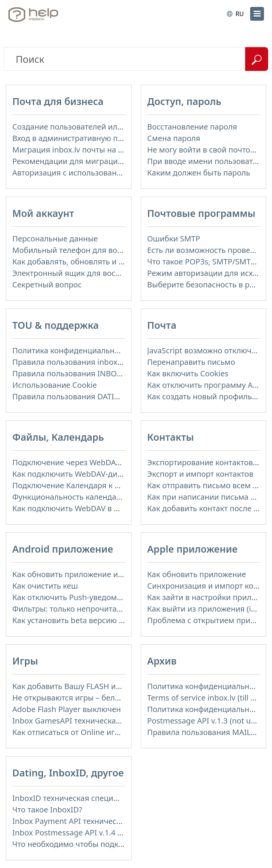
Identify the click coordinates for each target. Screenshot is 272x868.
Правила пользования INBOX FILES (77, 373)
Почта (162, 325)
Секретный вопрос (47, 285)
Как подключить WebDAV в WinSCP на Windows (100, 508)
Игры (25, 661)
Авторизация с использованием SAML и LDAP (97, 173)
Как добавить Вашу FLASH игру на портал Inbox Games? (116, 686)
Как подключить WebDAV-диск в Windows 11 (95, 474)
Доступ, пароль (184, 101)
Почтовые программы (201, 213)
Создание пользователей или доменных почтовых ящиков (122, 127)
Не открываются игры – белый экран (81, 698)
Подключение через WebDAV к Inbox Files (90, 462)
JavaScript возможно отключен (204, 350)
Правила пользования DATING (69, 396)
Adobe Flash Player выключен (67, 709)
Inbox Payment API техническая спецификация (99, 821)
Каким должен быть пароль (199, 173)
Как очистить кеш (45, 586)
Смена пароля (174, 138)
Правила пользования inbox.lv (69, 362)
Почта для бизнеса (58, 101)
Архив (162, 661)
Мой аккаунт (43, 213)
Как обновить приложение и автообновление (97, 574)
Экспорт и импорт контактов (200, 474)
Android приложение (63, 549)
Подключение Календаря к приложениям (90, 485)
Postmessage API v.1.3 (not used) (207, 721)
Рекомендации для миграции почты (80, 161)
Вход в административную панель (76, 138)
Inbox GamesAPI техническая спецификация (95, 721)
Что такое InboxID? (47, 810)
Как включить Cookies (188, 373)
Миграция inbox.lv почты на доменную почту (96, 150)
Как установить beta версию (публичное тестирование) (115, 620)
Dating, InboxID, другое (68, 773)
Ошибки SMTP (174, 239)
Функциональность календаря (69, 497)
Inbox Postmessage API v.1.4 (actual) (78, 833)
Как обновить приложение (197, 574)
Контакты (171, 437)
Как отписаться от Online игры (69, 732)
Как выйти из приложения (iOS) (205, 609)
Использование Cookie (55, 385)
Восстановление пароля (192, 127)
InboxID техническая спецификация (79, 798)
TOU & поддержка (55, 325)
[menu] (257, 14)
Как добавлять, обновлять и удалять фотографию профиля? (124, 262)
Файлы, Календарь (58, 437)
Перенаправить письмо (191, 362)
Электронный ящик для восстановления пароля (102, 273)
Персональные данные (55, 239)
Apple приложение (193, 549)
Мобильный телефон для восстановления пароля (105, 250)
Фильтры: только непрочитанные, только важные (104, 609)
